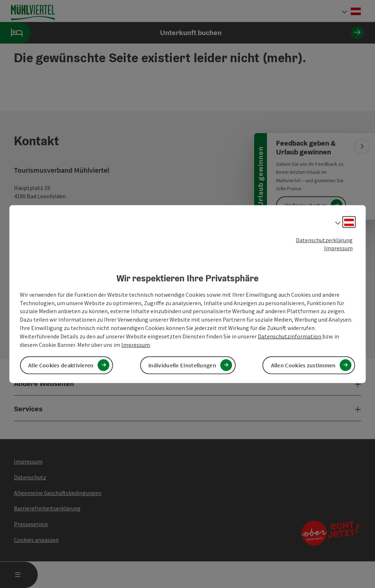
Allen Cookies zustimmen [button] (303, 365)
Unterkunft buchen (182, 33)
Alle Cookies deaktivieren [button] (61, 365)
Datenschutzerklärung (324, 240)
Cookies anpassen (36, 540)
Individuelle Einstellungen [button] (182, 365)
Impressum (338, 248)
